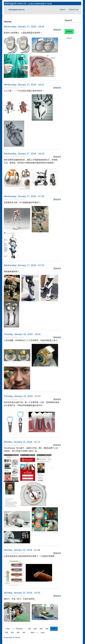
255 (42, 629)
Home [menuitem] (62, 10)
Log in (69, 38)
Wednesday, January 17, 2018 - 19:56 (24, 27)
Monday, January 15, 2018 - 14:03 (22, 593)
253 (30, 629)
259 (13, 632)
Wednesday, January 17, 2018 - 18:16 (24, 154)
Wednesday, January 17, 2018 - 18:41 (24, 85)
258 (7, 632)
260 (19, 632)
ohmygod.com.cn (16, 3)
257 (55, 629)
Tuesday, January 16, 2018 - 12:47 (22, 396)
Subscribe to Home (12, 637)
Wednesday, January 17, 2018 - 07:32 (24, 265)
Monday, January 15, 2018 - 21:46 (22, 550)
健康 (59, 30)
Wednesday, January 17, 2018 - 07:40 (24, 196)
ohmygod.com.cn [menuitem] (17, 10)
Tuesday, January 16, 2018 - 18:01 (22, 334)
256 (47, 629)
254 (36, 629)
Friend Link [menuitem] (74, 10)
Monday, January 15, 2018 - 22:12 (22, 442)
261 (24, 632)
